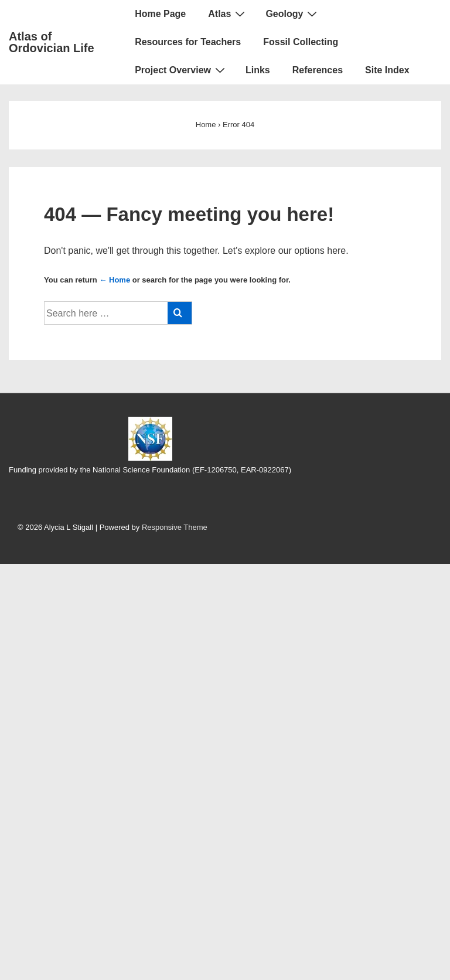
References (318, 70)
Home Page (160, 14)
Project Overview (181, 70)
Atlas (228, 13)
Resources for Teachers (188, 42)
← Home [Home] (115, 280)
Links (258, 70)
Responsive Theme (175, 527)
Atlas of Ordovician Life (52, 42)
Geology (293, 13)
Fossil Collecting (301, 42)
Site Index (387, 70)
